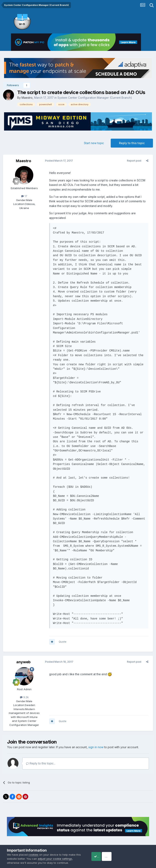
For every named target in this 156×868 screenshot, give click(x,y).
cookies (33, 855)
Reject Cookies (134, 856)
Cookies (91, 837)
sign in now (96, 738)
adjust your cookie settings (60, 859)
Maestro (27, 98)
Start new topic (94, 143)
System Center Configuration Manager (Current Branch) (95, 98)
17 (24, 196)
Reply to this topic (132, 143)
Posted (58, 161)
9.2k (24, 688)
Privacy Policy (72, 837)
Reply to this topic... (41, 754)
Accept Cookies (102, 856)
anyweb (23, 653)
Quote (61, 632)
